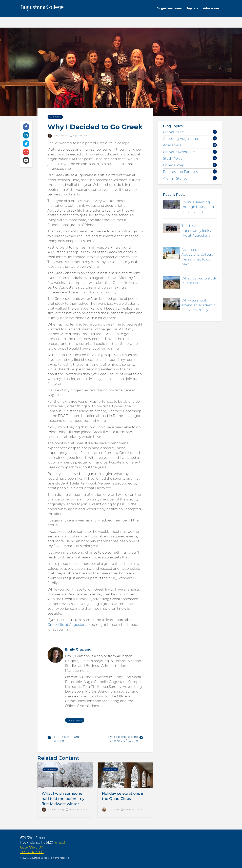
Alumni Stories (175, 178)
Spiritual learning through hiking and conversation (198, 207)
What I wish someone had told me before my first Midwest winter (63, 799)
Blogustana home (169, 8)
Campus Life (55, 117)
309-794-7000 (32, 852)
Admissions (211, 8)
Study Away (173, 158)
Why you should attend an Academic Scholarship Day (198, 305)
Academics (172, 145)
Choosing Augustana (180, 139)
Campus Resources (179, 152)
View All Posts (75, 720)
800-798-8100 (32, 847)
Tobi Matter (113, 809)
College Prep (174, 165)
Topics (192, 8)
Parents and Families (180, 172)
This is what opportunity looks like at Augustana (196, 231)
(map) (60, 842)
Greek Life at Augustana (67, 625)
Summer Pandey (56, 809)
